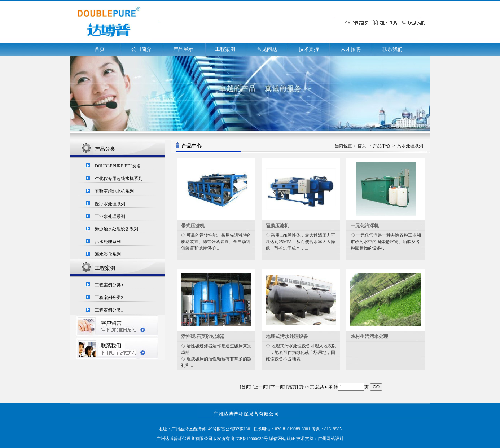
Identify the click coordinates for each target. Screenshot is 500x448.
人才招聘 (351, 49)
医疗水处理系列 (110, 204)
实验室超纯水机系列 (114, 191)
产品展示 (183, 49)
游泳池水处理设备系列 (117, 229)
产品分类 (105, 149)
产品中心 (382, 146)
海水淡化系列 (108, 254)
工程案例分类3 (109, 285)
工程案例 (225, 49)
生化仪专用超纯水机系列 (119, 179)
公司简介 (141, 49)
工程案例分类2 (109, 298)
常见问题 (267, 49)
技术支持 (309, 49)
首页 (100, 49)
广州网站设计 (331, 439)
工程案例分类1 (109, 310)
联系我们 (392, 49)
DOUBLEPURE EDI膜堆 (118, 166)
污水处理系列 (108, 242)
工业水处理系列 (110, 216)
